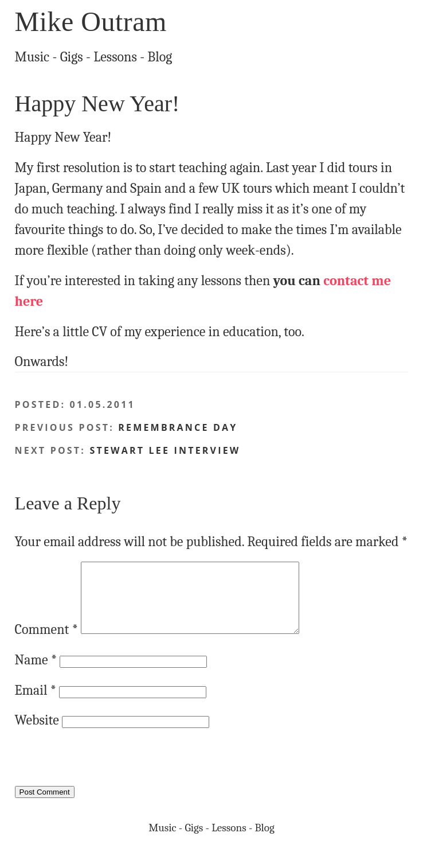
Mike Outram (91, 22)
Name (36, 674)
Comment (46, 643)
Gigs (72, 57)
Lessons (115, 57)
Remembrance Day (178, 427)
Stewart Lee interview (165, 450)
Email (36, 704)
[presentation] (102, 776)
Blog (160, 57)
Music (32, 57)
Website (37, 734)
